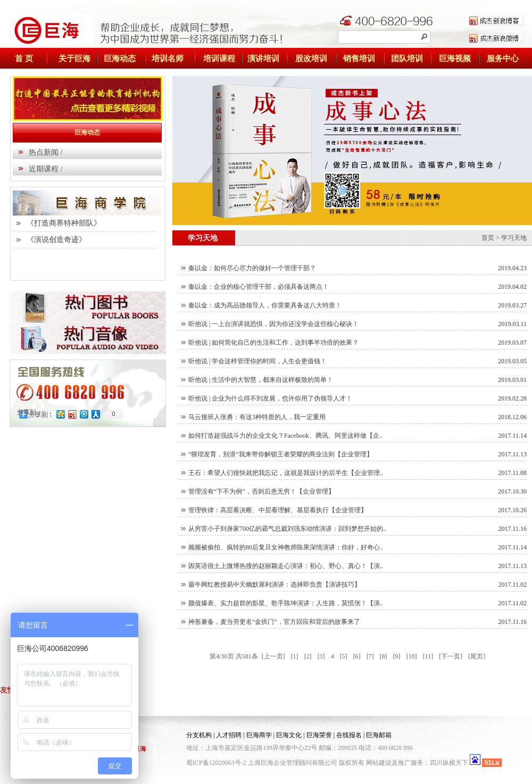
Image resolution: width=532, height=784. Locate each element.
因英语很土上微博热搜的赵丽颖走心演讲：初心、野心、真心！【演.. (286, 566)
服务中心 (503, 59)
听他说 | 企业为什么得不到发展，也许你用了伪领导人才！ (270, 398)
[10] (412, 656)
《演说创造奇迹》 (56, 240)
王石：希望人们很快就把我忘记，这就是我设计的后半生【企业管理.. (286, 473)
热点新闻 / (45, 152)
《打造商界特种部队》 (64, 223)
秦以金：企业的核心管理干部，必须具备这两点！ (259, 287)
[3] (321, 656)
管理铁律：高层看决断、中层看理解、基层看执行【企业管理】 (278, 510)
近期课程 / (45, 169)
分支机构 (199, 735)
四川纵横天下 (449, 763)
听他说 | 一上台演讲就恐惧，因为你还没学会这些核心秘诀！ (273, 324)
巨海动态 (120, 59)
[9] (397, 656)
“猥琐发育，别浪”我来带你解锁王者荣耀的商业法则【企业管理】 (281, 454)
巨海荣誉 (319, 735)
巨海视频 (455, 59)
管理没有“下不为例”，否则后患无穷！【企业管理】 (261, 491)
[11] (428, 656)
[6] (357, 656)
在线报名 (349, 735)
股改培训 (311, 59)
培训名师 (168, 59)
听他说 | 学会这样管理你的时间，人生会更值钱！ (257, 361)
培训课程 (219, 59)
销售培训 (359, 59)
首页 (488, 238)
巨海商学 (259, 735)
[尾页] (477, 656)
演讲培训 (263, 59)
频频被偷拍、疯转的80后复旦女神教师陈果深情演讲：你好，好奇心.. (286, 547)
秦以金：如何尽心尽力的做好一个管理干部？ (252, 268)
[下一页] (451, 656)
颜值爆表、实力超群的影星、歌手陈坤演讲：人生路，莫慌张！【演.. (286, 603)
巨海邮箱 (379, 735)
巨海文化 (289, 735)
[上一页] (273, 656)
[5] (344, 656)
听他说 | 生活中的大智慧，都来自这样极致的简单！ (261, 380)
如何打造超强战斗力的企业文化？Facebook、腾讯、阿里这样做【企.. (285, 436)
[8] (384, 656)
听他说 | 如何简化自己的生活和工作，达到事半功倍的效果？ (273, 343)
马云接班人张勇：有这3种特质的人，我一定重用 (257, 417)
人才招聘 (229, 735)
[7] (370, 656)
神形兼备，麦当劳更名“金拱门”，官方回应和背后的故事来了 (274, 622)
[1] (295, 656)
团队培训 (407, 59)
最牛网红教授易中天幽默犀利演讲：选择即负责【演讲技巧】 (275, 585)
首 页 (24, 59)
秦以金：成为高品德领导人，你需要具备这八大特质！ (265, 305)
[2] (308, 656)
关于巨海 (74, 59)
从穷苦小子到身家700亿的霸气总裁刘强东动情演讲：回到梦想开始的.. (287, 529)
